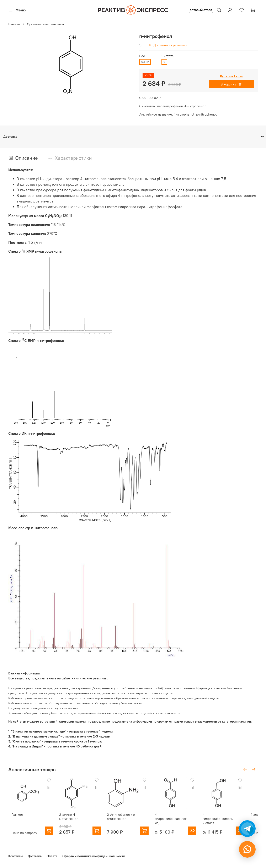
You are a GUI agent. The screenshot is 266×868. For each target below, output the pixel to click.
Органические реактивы (45, 24)
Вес (142, 56)
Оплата (52, 856)
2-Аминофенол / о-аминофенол (125, 820)
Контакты (15, 856)
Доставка (35, 856)
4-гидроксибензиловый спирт (229, 822)
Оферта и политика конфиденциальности (94, 856)
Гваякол (14, 818)
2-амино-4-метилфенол (69, 820)
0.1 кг (145, 62)
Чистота (167, 56)
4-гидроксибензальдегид (179, 820)
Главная (14, 24)
